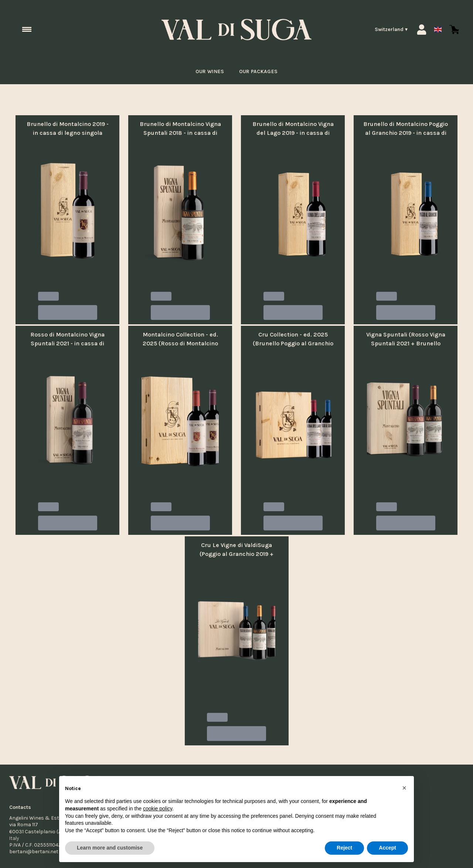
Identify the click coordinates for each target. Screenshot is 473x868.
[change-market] (376, 30)
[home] (237, 30)
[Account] (422, 30)
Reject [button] (344, 848)
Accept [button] (387, 848)
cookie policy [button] (158, 809)
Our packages (259, 72)
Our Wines (208, 72)
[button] (404, 788)
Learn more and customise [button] (110, 848)
